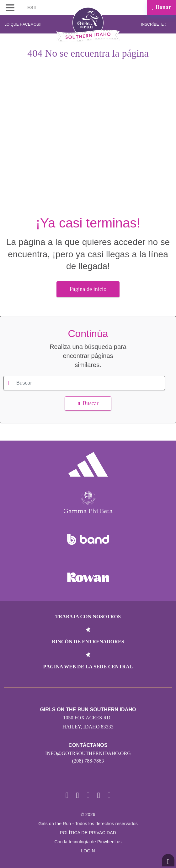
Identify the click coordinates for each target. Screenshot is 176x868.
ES (32, 8)
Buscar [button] (88, 403)
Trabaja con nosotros (88, 617)
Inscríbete (154, 24)
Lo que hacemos (22, 24)
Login (88, 851)
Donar (162, 7)
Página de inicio (88, 289)
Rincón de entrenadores (88, 642)
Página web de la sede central (88, 667)
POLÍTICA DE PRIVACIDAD (88, 833)
